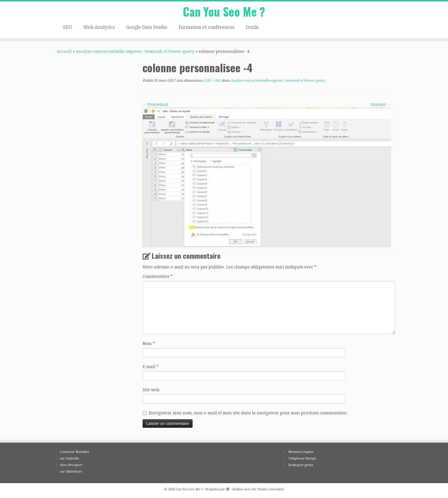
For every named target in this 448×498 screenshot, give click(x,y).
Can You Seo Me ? (224, 11)
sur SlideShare (71, 472)
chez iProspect (71, 465)
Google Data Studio (147, 27)
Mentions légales (301, 452)
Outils (252, 27)
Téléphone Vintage (302, 458)
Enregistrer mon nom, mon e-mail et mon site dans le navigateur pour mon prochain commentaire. (248, 413)
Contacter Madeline (74, 452)
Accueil (64, 51)
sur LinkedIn (69, 458)
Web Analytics (99, 27)
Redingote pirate (301, 465)
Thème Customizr (271, 489)
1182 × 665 (212, 81)
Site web (151, 390)
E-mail (151, 367)
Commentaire (158, 276)
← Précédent (155, 105)
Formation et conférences (206, 27)
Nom (149, 344)
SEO (68, 27)
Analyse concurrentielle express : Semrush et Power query (135, 51)
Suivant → (381, 105)
